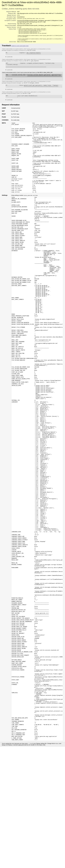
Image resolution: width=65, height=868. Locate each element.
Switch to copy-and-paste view (20, 48)
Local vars (10, 59)
